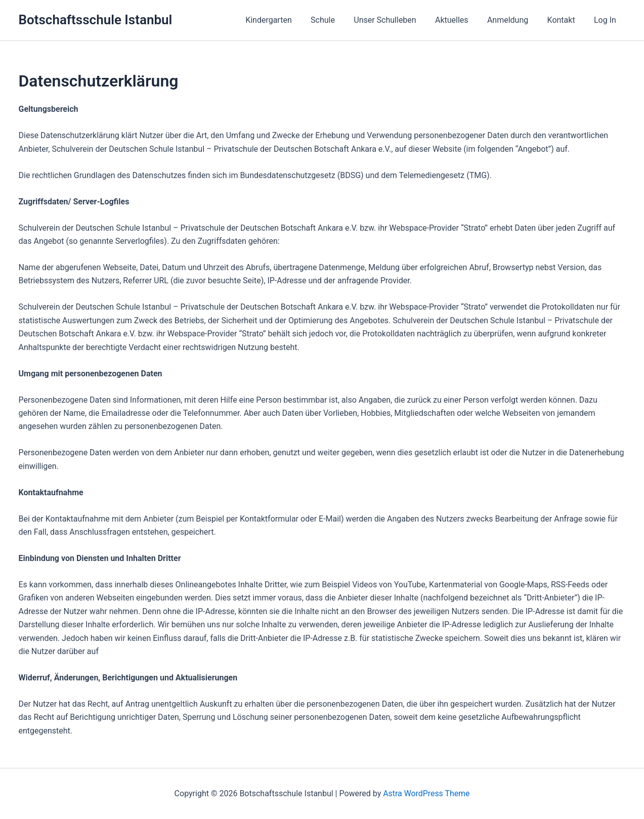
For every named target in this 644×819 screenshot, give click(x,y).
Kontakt (565, 20)
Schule (337, 20)
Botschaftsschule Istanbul (96, 20)
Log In (607, 20)
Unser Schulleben (397, 20)
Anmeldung (514, 20)
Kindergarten (286, 20)
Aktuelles (461, 20)
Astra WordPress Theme (426, 793)
